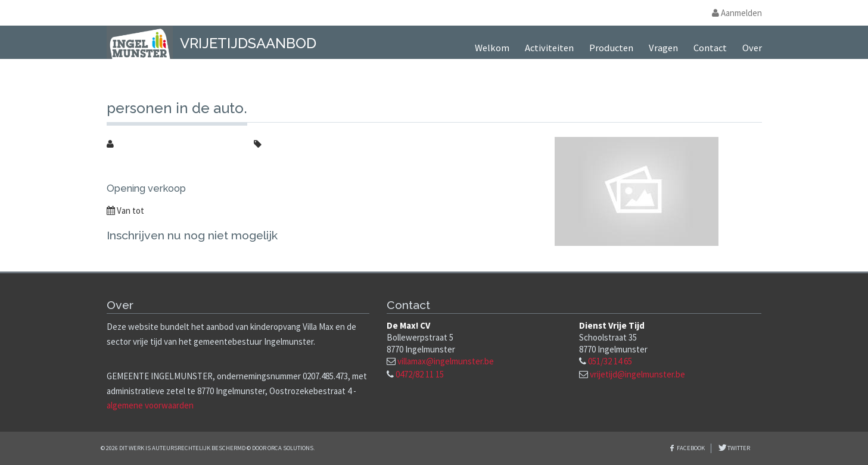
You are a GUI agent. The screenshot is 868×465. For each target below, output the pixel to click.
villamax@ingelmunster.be (446, 361)
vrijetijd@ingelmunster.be (637, 374)
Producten (611, 48)
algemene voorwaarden (150, 405)
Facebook (691, 448)
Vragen (663, 48)
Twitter (738, 448)
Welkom (492, 48)
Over (752, 48)
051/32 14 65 (610, 361)
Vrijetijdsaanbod (248, 43)
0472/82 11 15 (420, 374)
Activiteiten (549, 48)
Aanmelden (737, 13)
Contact (710, 48)
